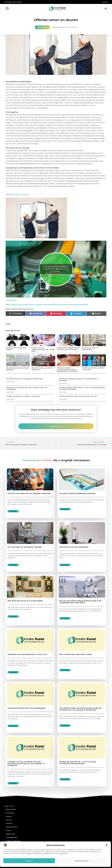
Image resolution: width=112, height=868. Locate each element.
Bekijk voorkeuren (82, 861)
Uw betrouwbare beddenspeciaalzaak (77, 493)
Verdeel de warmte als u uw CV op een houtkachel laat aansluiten (78, 763)
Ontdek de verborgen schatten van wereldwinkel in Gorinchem (79, 380)
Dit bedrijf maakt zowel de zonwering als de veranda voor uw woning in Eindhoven (80, 709)
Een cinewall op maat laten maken (76, 654)
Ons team (9, 823)
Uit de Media (10, 813)
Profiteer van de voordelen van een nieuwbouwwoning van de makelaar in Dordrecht (26, 764)
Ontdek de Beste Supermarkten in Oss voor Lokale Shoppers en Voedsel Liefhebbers (82, 388)
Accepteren (29, 861)
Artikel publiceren (12, 827)
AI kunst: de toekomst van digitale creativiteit (29, 493)
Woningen (42, 27)
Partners (9, 816)
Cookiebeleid (54, 866)
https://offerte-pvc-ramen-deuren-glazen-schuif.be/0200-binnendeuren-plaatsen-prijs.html (47, 305)
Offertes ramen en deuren (17, 195)
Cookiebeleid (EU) (12, 837)
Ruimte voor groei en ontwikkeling (90, 349)
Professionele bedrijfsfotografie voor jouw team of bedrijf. (68, 349)
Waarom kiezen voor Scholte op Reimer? (42, 369)
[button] (107, 845)
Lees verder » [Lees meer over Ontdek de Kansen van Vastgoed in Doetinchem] (11, 382)
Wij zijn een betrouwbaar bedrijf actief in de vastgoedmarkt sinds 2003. (80, 602)
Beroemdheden (11, 809)
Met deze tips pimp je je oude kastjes (25, 601)
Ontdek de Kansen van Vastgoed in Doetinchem (25, 379)
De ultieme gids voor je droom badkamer (18, 369)
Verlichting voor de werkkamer (74, 547)
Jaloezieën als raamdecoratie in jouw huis (27, 654)
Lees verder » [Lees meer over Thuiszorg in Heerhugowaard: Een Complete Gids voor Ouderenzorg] (11, 392)
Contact (8, 830)
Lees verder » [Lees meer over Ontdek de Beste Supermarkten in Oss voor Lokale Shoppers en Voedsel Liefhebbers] (63, 392)
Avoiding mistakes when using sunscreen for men (78, 396)
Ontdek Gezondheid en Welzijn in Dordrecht (23, 396)
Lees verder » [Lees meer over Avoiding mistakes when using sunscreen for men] (63, 399)
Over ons (9, 820)
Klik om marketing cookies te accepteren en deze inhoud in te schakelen (56, 269)
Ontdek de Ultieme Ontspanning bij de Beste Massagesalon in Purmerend (67, 370)
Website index (10, 834)
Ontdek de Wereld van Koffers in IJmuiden (94, 369)
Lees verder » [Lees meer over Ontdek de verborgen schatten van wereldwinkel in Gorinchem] (63, 383)
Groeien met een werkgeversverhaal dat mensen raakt (43, 349)
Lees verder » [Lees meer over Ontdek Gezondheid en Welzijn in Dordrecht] (11, 399)
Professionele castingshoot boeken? (16, 349)
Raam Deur (11, 300)
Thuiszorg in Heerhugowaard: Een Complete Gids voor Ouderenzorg (27, 388)
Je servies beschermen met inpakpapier (27, 708)
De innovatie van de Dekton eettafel (25, 547)
